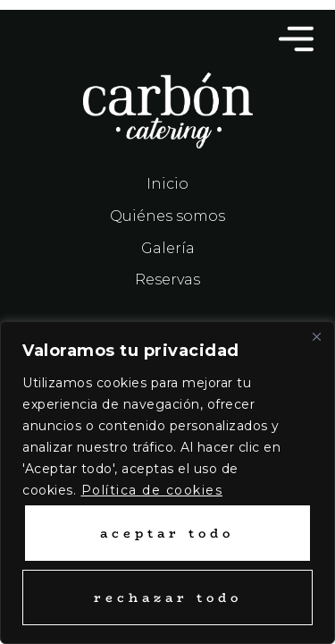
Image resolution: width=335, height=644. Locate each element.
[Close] (316, 336)
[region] (167, 483)
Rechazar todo (168, 597)
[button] (285, 41)
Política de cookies (152, 490)
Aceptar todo (167, 533)
